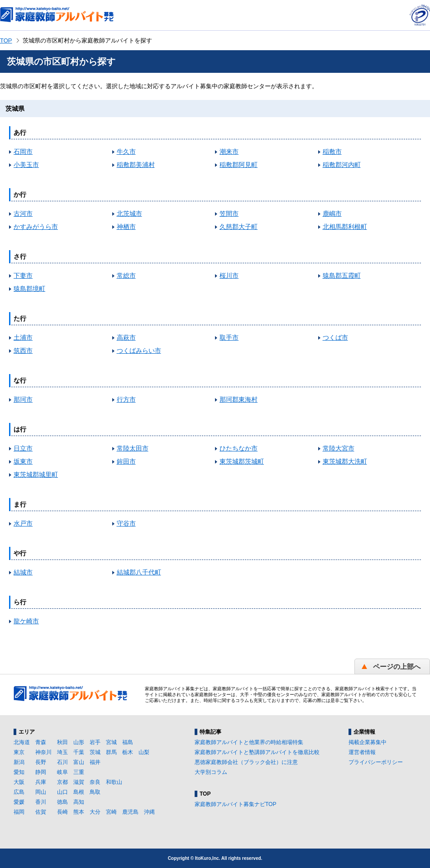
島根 (79, 792)
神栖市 (126, 227)
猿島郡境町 (29, 289)
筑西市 (23, 351)
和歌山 (114, 782)
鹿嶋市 (332, 213)
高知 (79, 802)
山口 (62, 792)
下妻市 (23, 275)
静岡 (41, 772)
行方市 (126, 399)
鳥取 (95, 792)
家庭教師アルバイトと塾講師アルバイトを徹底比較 (257, 752)
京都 (62, 782)
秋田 (62, 742)
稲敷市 (332, 152)
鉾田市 (126, 461)
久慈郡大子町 (239, 227)
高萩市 (126, 337)
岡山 (41, 792)
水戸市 (23, 523)
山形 (79, 742)
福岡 (19, 812)
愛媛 (19, 802)
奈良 (95, 782)
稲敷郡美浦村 (136, 165)
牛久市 (126, 152)
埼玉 (62, 752)
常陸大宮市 (339, 448)
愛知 (19, 772)
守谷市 (126, 523)
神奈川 (43, 752)
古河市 (23, 213)
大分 (95, 812)
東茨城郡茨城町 (242, 461)
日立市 (23, 448)
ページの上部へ (397, 666)
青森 (41, 742)
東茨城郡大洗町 (345, 461)
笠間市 (229, 213)
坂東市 (23, 461)
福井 (95, 762)
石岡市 (23, 152)
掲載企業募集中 (368, 742)
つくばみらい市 (139, 351)
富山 (79, 762)
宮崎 (111, 812)
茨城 (95, 752)
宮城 (111, 742)
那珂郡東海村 (239, 399)
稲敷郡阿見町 (239, 165)
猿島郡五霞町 (342, 275)
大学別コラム (211, 772)
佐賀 (41, 812)
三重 (79, 772)
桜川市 (229, 275)
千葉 (79, 752)
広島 (19, 792)
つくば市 (335, 337)
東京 (19, 752)
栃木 (128, 752)
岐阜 (62, 772)
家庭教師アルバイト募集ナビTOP (235, 804)
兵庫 (41, 782)
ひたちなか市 (239, 448)
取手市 (229, 337)
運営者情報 (362, 752)
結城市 (23, 572)
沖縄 (149, 812)
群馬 (111, 752)
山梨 (144, 752)
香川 (41, 802)
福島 (128, 742)
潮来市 (229, 152)
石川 (62, 762)
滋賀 (79, 782)
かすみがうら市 (36, 227)
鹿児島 (130, 812)
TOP (6, 40)
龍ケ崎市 (26, 621)
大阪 (19, 782)
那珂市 (23, 399)
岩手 (95, 742)
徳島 (62, 802)
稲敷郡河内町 (342, 165)
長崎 (62, 812)
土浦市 (23, 337)
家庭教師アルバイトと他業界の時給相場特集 (249, 742)
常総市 (126, 275)
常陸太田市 (133, 448)
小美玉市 (26, 165)
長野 (41, 762)
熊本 (79, 812)
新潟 (19, 762)
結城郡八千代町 (139, 572)
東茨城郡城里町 (36, 474)
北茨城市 (129, 213)
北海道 (22, 742)
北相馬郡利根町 (345, 227)
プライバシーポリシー (376, 762)
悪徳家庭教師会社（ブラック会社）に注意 (246, 762)
